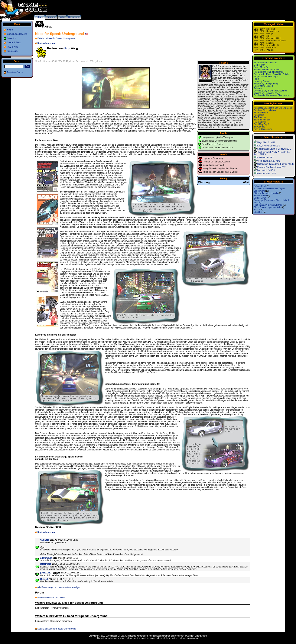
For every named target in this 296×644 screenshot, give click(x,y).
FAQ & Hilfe (13, 47)
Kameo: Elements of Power (267, 70)
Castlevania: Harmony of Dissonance (271, 95)
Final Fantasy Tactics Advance (268, 205)
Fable (256, 79)
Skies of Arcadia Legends (266, 193)
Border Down (260, 198)
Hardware (51, 17)
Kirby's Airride (260, 196)
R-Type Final (260, 186)
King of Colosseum (263, 129)
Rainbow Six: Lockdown (265, 110)
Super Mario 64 (261, 67)
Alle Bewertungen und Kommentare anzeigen (59, 587)
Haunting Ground (262, 81)
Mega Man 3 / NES (266, 143)
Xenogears (259, 115)
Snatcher (258, 212)
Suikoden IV (260, 127)
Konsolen (12, 38)
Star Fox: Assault (262, 120)
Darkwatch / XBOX (266, 170)
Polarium (258, 88)
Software (40, 17)
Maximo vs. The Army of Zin (267, 93)
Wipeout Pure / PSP (267, 174)
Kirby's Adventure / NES (269, 146)
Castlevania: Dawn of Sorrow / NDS (274, 149)
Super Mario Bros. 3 (263, 86)
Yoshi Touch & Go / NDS (269, 161)
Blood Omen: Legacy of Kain (267, 207)
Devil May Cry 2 (261, 124)
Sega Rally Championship (266, 84)
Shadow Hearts (261, 113)
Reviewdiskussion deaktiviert (51, 598)
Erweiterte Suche (15, 72)
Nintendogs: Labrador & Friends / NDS (275, 164)
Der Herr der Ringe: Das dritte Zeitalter (272, 74)
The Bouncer (260, 117)
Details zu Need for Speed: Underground (57, 38)
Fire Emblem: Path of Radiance (269, 72)
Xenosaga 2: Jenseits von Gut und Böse (273, 108)
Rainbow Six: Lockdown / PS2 (271, 167)
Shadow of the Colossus (265, 63)
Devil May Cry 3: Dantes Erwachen (270, 91)
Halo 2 (257, 210)
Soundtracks (74, 17)
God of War (259, 65)
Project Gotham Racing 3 (266, 77)
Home (10, 30)
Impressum (12, 51)
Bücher (62, 17)
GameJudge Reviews (17, 34)
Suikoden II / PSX (266, 158)
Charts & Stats (14, 43)
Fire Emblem (260, 122)
